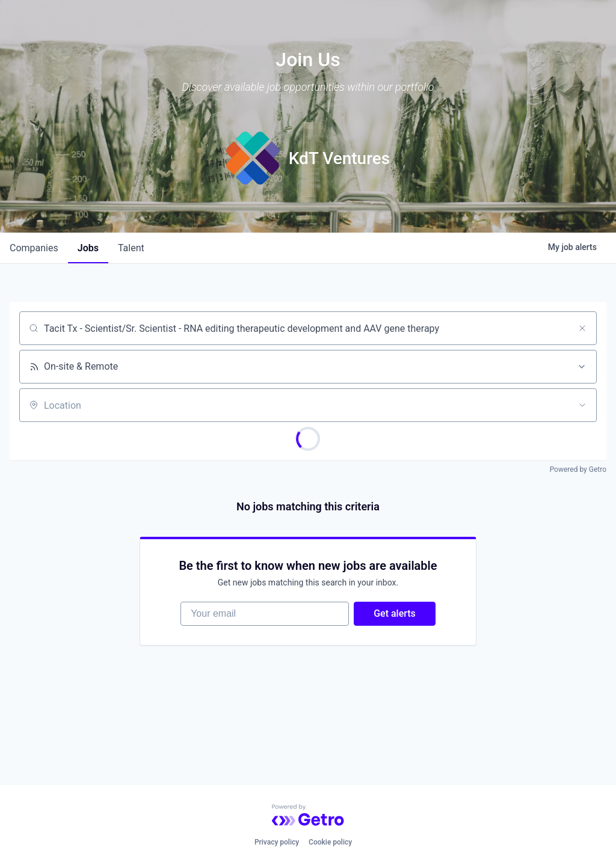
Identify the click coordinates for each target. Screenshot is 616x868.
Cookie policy (330, 842)
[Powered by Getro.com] (308, 815)
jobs (88, 248)
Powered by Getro (578, 469)
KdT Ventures (340, 158)
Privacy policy (277, 842)
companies (34, 248)
